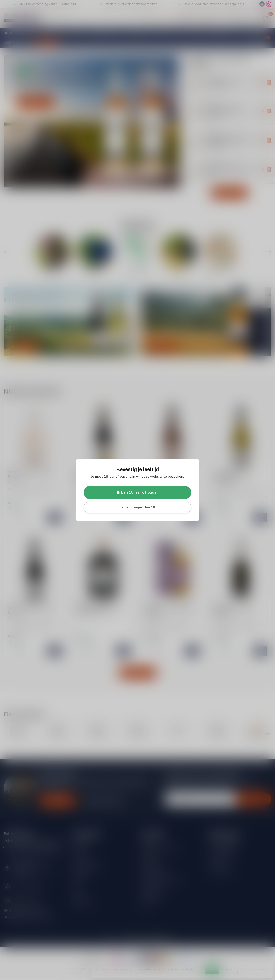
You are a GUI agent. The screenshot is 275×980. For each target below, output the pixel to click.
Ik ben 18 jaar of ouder (138, 492)
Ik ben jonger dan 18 (138, 507)
